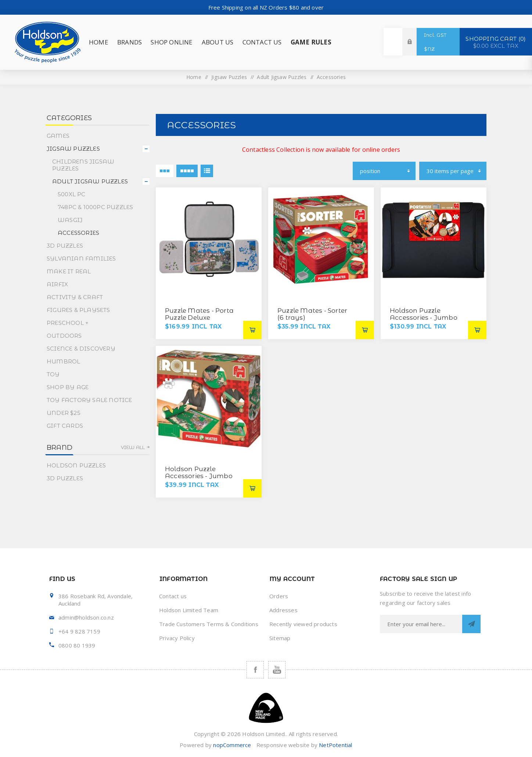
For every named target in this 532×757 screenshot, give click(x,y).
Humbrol (63, 361)
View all (133, 447)
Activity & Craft (75, 297)
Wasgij (70, 220)
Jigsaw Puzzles (229, 77)
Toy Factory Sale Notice (89, 400)
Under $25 (64, 413)
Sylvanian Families (81, 259)
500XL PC (72, 194)
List (207, 171)
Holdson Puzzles (76, 465)
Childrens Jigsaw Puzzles (83, 165)
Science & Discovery (81, 349)
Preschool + (68, 323)
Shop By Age (68, 387)
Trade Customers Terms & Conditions (209, 624)
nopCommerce (232, 745)
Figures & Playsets (78, 310)
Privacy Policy (177, 638)
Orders (279, 596)
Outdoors (64, 336)
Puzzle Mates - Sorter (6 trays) (312, 314)
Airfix (57, 284)
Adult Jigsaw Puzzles (282, 77)
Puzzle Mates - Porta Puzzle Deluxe (199, 314)
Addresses (283, 610)
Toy (53, 374)
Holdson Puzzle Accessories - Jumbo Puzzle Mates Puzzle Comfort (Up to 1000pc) (428, 321)
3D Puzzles (65, 246)
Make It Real (69, 271)
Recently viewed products (303, 624)
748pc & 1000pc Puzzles (95, 207)
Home (194, 77)
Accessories (78, 233)
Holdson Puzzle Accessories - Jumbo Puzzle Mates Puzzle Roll (199, 479)
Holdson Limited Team (189, 610)
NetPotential (335, 745)
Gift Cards (65, 426)
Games (58, 136)
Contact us (173, 596)
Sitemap (280, 638)
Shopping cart (496, 42)
